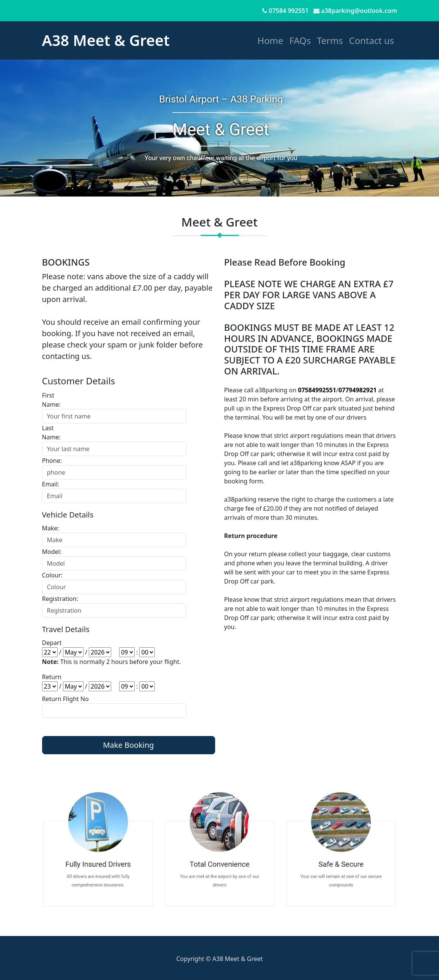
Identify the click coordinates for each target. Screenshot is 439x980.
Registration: (57, 599)
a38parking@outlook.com (359, 11)
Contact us (372, 40)
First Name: (51, 400)
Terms (330, 40)
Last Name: (51, 433)
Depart (52, 643)
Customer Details (79, 381)
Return (52, 677)
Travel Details (66, 629)
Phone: (52, 461)
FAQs (300, 40)
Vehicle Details (68, 515)
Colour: (52, 575)
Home (271, 40)
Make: (51, 528)
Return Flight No (65, 699)
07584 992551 (289, 11)
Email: (51, 484)
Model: (52, 552)
